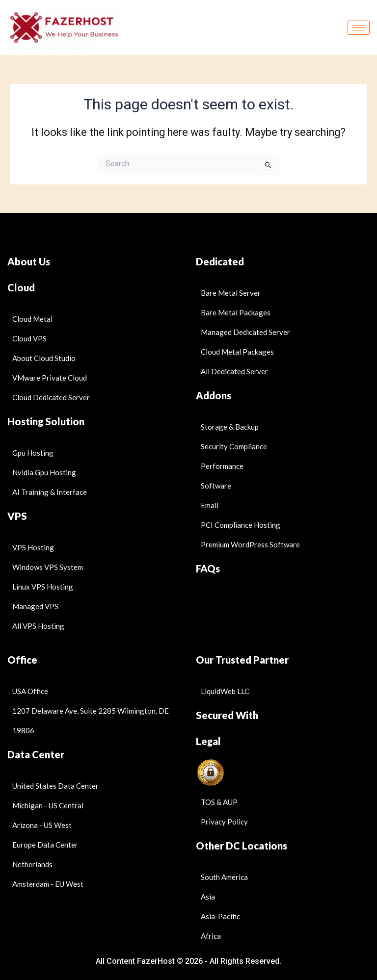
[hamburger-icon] (359, 28)
